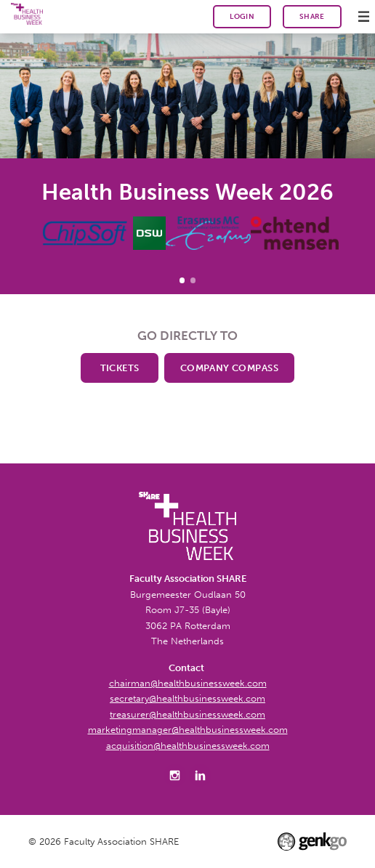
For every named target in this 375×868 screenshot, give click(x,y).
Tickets (120, 368)
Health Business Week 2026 (182, 280)
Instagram (176, 775)
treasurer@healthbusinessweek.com (187, 714)
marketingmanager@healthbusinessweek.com (188, 729)
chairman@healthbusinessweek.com (188, 683)
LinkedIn (200, 775)
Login (242, 17)
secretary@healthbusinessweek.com (187, 698)
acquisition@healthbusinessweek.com (188, 745)
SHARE (312, 16)
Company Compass (229, 368)
